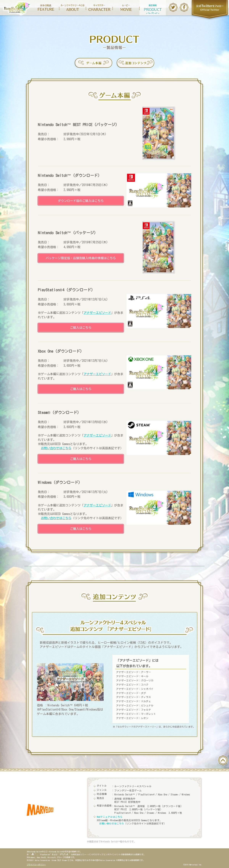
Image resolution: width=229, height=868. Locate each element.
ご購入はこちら (81, 328)
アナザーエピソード (97, 313)
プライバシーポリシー (36, 865)
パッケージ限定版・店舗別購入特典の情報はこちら (81, 258)
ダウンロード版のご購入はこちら (81, 201)
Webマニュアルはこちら (110, 817)
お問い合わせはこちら (56, 448)
